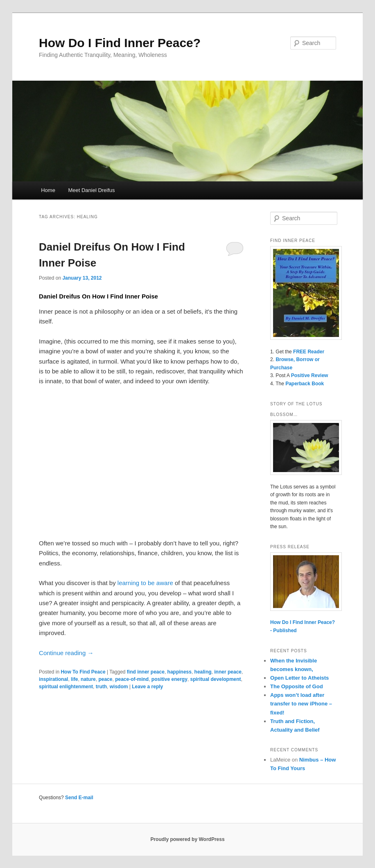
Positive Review (310, 375)
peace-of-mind (132, 679)
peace (105, 679)
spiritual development (216, 679)
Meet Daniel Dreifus (91, 190)
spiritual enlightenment (66, 687)
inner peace (228, 672)
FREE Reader (309, 352)
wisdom (119, 687)
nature (88, 679)
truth (101, 687)
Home (48, 190)
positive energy (169, 679)
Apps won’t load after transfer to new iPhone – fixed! (301, 704)
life (74, 679)
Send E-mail (79, 798)
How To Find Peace (83, 672)
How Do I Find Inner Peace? (120, 43)
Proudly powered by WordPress (187, 839)
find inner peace (146, 672)
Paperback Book (305, 384)
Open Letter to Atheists (299, 678)
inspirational (53, 679)
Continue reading (66, 653)
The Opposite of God (297, 686)
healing (203, 672)
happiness (180, 672)
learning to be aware (145, 583)
